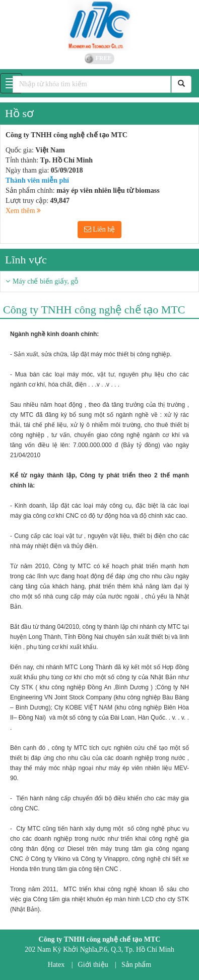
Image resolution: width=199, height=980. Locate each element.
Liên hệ (100, 229)
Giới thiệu (93, 965)
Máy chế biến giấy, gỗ (45, 281)
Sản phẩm (136, 965)
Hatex (56, 965)
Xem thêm (23, 211)
